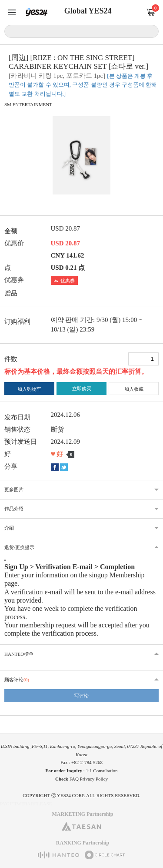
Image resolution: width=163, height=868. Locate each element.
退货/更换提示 (19, 547)
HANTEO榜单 (19, 654)
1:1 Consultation (102, 771)
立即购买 (82, 389)
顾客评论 (17, 680)
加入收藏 (134, 389)
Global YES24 (88, 11)
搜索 (151, 31)
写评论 (81, 696)
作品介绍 (14, 509)
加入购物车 (29, 389)
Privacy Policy (94, 779)
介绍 (9, 528)
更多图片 (14, 489)
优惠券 (64, 281)
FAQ (74, 779)
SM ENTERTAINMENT (28, 104)
